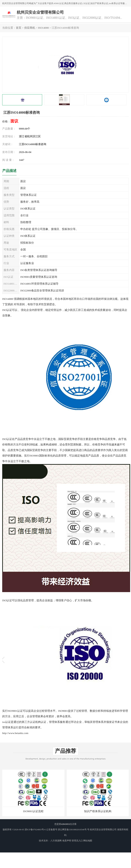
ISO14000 (43, 28)
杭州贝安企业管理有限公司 (103, 830)
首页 (19, 28)
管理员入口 (77, 841)
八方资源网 (56, 841)
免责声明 (67, 841)
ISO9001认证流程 (33, 811)
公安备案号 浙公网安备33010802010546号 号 (68, 830)
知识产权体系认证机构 (98, 811)
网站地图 (88, 841)
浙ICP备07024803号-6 (35, 830)
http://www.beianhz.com (15, 733)
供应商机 (30, 28)
